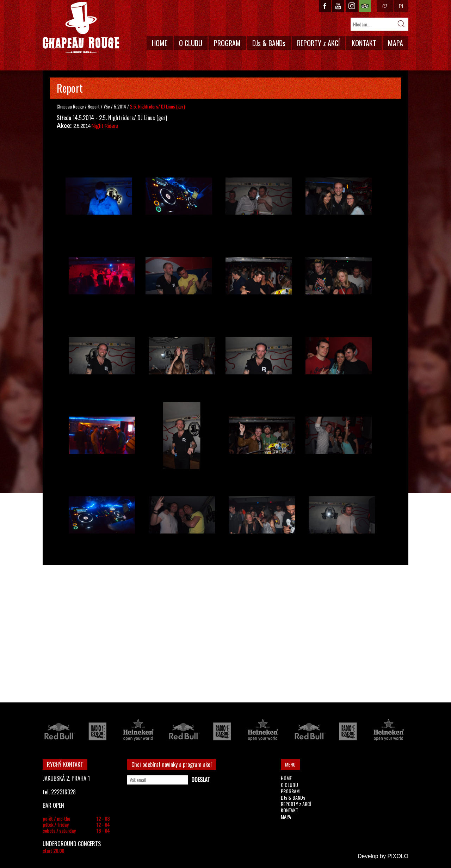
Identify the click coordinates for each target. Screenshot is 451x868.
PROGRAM (227, 43)
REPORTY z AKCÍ (319, 43)
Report (94, 106)
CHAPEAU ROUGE (81, 28)
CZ (385, 6)
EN (401, 6)
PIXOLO (398, 856)
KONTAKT (364, 43)
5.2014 (120, 106)
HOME (160, 43)
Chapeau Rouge (70, 106)
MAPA (396, 43)
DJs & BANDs (269, 43)
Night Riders (105, 126)
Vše (107, 106)
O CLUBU (191, 43)
